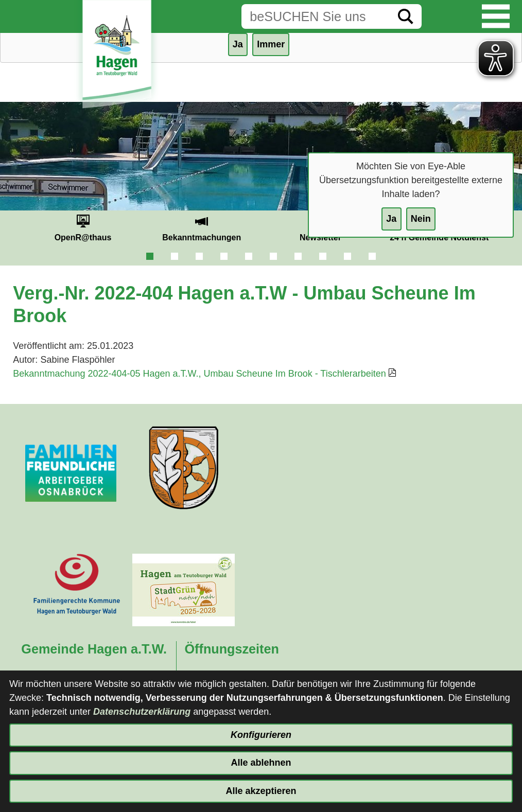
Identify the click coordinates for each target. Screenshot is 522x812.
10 (372, 256)
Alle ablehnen (261, 763)
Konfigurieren (261, 735)
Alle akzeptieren (261, 791)
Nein (421, 219)
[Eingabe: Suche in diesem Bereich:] (316, 16)
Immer (271, 44)
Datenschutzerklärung (142, 712)
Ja (391, 219)
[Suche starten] (406, 16)
